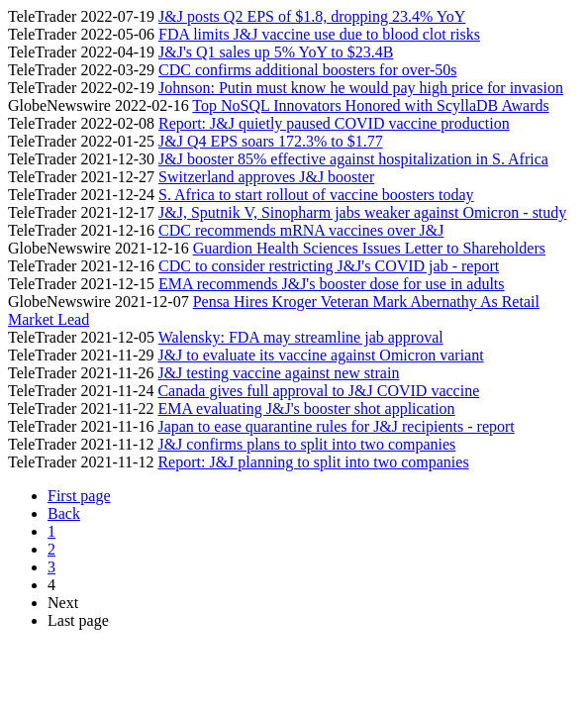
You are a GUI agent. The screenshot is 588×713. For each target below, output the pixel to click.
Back (64, 513)
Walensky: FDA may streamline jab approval (301, 337)
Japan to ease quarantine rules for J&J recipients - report (336, 426)
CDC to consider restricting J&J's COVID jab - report (329, 266)
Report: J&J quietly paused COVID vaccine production (334, 123)
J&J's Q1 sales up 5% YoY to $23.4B (276, 52)
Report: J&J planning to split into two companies (313, 462)
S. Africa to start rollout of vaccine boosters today (316, 195)
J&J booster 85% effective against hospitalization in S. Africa (353, 159)
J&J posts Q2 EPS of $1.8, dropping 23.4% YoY (312, 16)
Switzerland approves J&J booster (266, 177)
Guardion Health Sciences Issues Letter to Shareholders (369, 248)
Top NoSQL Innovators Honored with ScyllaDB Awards (370, 105)
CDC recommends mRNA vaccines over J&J (301, 230)
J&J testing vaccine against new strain (278, 373)
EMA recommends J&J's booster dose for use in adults (332, 284)
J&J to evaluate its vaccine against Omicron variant (320, 355)
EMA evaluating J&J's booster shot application (306, 408)
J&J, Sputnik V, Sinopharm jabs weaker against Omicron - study (362, 212)
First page (79, 496)
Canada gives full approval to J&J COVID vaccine (318, 391)
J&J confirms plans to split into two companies (306, 444)
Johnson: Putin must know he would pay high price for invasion (361, 88)
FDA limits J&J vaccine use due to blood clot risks (319, 34)
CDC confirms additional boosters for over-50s (307, 70)
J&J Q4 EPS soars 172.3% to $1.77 (271, 141)
